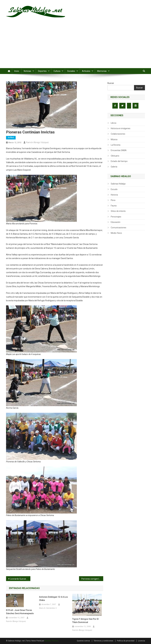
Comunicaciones (118, 228)
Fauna (114, 206)
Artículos (86, 71)
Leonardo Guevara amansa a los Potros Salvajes (20, 579)
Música (114, 139)
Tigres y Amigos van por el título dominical (85, 621)
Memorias (102, 71)
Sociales (71, 71)
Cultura (57, 71)
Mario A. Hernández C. (48, 608)
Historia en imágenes (121, 128)
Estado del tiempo (119, 161)
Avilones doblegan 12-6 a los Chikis (53, 599)
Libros (114, 123)
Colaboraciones (118, 134)
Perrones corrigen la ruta (92, 579)
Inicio (17, 71)
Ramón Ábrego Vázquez (37, 142)
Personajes (116, 217)
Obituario (115, 156)
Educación (116, 222)
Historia (114, 195)
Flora (113, 200)
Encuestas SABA (119, 150)
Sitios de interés (118, 211)
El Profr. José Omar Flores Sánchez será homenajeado (20, 612)
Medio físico (116, 233)
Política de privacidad (126, 641)
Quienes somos (83, 641)
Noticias (27, 71)
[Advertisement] (75, 46)
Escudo (114, 189)
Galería (114, 167)
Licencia (141, 641)
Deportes (42, 71)
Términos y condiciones (103, 641)
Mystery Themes (51, 641)
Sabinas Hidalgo (118, 184)
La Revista (116, 145)
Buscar (111, 83)
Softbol (11, 138)
